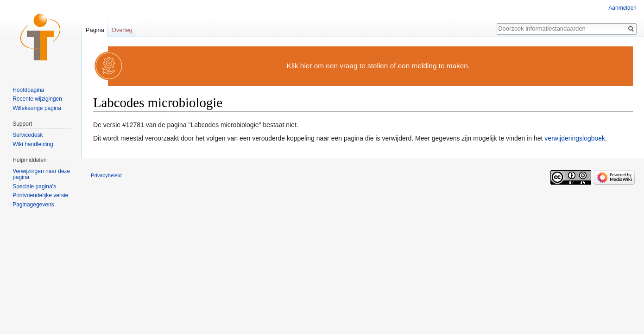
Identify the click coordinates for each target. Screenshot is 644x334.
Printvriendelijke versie (40, 195)
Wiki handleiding (33, 144)
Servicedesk (28, 135)
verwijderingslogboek (575, 138)
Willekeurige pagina (37, 108)
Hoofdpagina (28, 90)
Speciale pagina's (34, 186)
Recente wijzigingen (37, 99)
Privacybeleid (106, 175)
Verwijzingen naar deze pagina (41, 174)
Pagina (95, 30)
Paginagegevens (33, 205)
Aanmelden (622, 8)
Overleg (122, 30)
